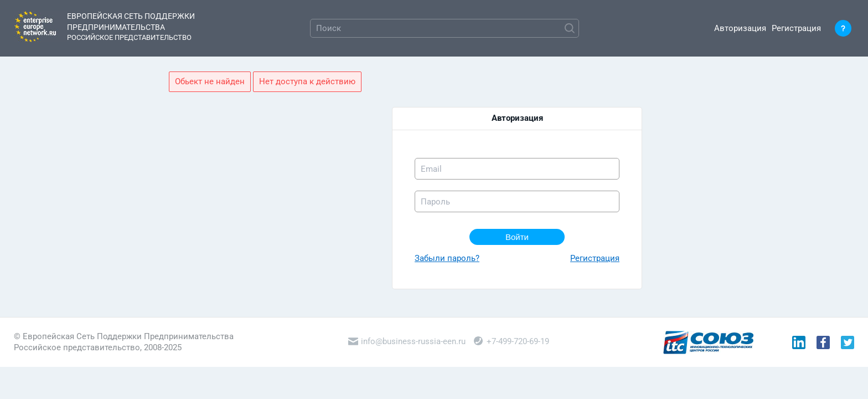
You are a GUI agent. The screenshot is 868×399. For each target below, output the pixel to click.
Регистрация (796, 28)
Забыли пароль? (447, 258)
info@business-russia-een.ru (407, 341)
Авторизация (740, 28)
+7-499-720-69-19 (512, 341)
